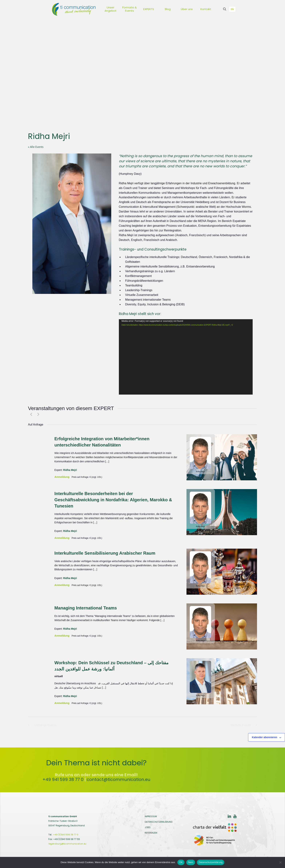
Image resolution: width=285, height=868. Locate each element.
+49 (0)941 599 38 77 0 (66, 835)
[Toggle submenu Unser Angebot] (117, 9)
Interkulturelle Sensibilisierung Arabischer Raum (105, 553)
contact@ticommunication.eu (119, 780)
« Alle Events (36, 147)
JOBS (148, 827)
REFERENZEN (151, 833)
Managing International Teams (86, 608)
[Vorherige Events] (30, 414)
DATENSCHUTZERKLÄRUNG (159, 822)
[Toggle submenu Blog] (174, 9)
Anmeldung (62, 477)
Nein (191, 862)
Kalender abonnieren (265, 737)
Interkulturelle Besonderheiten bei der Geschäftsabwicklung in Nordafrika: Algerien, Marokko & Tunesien (113, 500)
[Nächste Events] (37, 414)
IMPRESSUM (151, 816)
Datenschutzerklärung (211, 862)
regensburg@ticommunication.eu (67, 844)
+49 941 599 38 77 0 (63, 780)
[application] (186, 357)
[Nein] (280, 862)
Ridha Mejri (70, 470)
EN (232, 9)
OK (181, 862)
